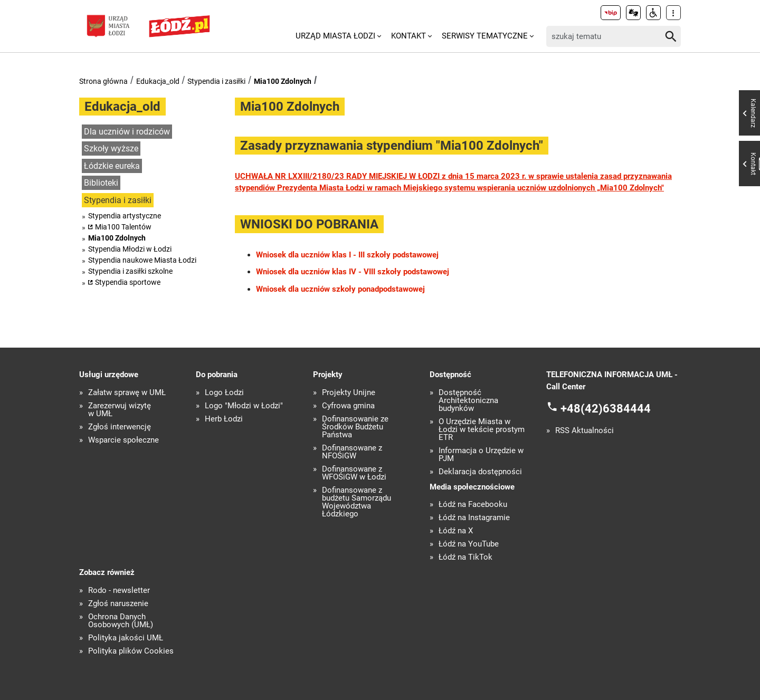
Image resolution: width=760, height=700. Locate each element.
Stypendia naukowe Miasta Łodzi (142, 260)
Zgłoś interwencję (120, 427)
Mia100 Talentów (123, 227)
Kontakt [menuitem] (408, 36)
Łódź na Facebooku (473, 505)
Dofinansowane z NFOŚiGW (352, 452)
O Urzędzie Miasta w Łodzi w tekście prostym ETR (482, 430)
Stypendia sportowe (128, 282)
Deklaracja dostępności (480, 472)
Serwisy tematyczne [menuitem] (485, 36)
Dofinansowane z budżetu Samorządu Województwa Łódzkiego (357, 502)
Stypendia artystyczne (125, 216)
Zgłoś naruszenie (118, 604)
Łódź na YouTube (469, 544)
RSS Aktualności (585, 431)
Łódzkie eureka (112, 166)
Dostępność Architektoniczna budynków (468, 401)
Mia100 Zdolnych (283, 81)
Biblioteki (101, 183)
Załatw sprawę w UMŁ (127, 393)
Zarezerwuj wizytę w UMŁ (120, 410)
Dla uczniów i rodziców (127, 132)
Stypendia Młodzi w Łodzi (130, 249)
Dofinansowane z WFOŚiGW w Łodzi (354, 473)
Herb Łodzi (224, 419)
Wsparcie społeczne (123, 440)
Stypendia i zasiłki (216, 81)
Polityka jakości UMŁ (126, 638)
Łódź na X (456, 531)
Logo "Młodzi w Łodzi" (244, 406)
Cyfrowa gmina (348, 406)
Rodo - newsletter (119, 591)
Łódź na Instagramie (474, 518)
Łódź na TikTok (465, 557)
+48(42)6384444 (606, 409)
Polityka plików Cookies (131, 651)
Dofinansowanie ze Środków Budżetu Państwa (355, 427)
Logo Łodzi (224, 393)
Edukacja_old (158, 81)
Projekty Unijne (349, 393)
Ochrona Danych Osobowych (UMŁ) (121, 621)
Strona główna (103, 81)
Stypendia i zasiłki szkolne (130, 271)
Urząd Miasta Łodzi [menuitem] (335, 36)
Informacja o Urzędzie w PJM (481, 455)
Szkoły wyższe (111, 148)
